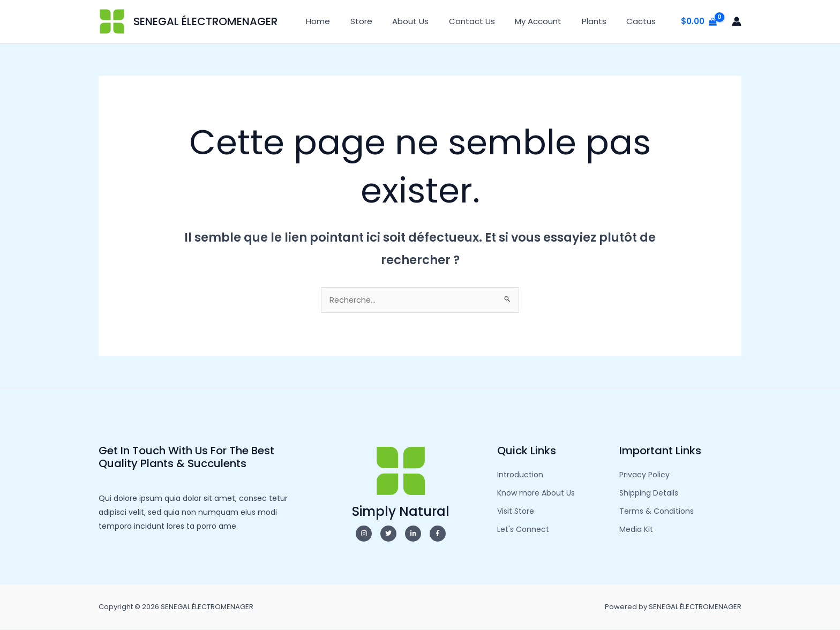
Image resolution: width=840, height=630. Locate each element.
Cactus (643, 21)
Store (383, 21)
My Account (548, 21)
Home (344, 21)
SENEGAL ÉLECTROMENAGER (205, 21)
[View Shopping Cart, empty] (699, 22)
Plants (600, 21)
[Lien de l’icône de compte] (737, 21)
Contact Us (486, 21)
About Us (429, 21)
